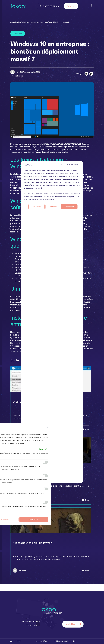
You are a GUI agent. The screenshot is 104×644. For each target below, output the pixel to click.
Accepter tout (69, 207)
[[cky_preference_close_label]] (47, 428)
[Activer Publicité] (45, 502)
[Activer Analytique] (45, 476)
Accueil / (14, 22)
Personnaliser (36, 207)
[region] (52, 322)
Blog (19, 22)
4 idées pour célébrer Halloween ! (33, 543)
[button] (91, 6)
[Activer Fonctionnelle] (45, 462)
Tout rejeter (53, 207)
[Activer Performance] (45, 489)
